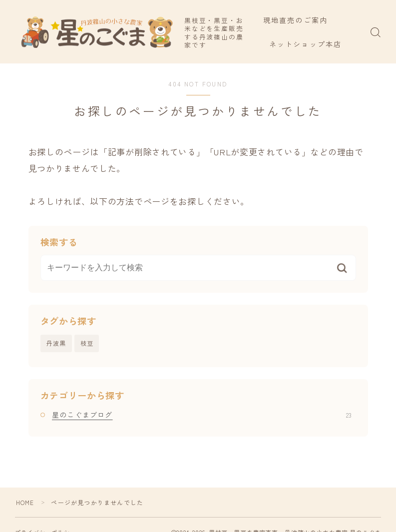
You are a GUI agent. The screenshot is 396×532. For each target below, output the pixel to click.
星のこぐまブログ (202, 415)
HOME (25, 502)
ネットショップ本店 (311, 44)
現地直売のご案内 (301, 20)
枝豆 (87, 343)
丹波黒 (56, 343)
